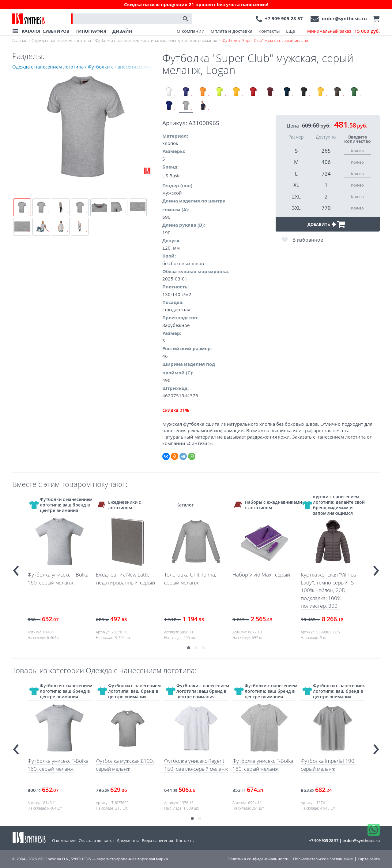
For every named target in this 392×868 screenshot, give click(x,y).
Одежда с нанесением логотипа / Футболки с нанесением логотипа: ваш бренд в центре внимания (87, 67)
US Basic (171, 176)
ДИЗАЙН (122, 31)
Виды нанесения (157, 840)
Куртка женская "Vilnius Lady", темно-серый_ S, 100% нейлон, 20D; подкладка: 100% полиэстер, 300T (328, 590)
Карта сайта (369, 859)
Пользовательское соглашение (323, 859)
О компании (191, 31)
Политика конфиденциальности (258, 859)
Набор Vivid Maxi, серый (261, 575)
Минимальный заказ (343, 31)
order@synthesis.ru (344, 19)
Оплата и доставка (232, 31)
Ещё (290, 31)
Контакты (269, 31)
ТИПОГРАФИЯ (91, 31)
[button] (189, 648)
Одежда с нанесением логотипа (61, 40)
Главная (20, 40)
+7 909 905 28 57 (284, 19)
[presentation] (16, 568)
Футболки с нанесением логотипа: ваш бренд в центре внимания (156, 40)
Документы (128, 840)
